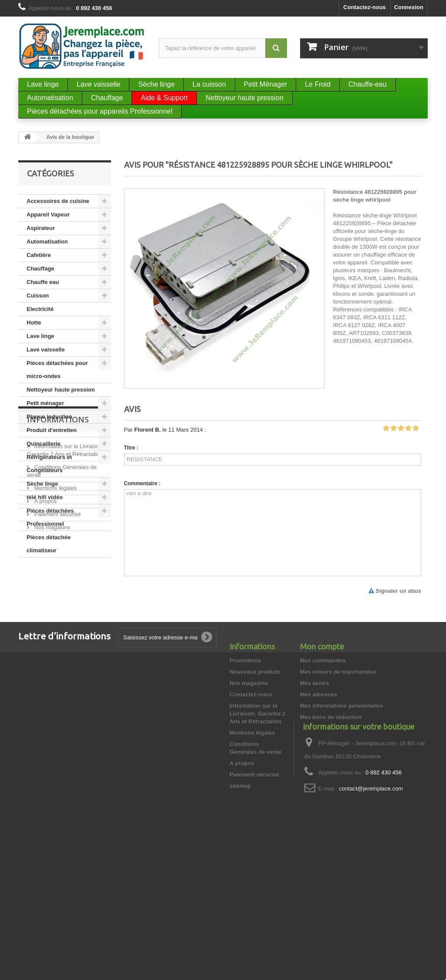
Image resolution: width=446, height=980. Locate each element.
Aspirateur (41, 228)
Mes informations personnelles (342, 813)
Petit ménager (45, 403)
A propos (45, 662)
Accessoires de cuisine (58, 201)
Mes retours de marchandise (338, 779)
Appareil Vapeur (48, 215)
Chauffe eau (43, 282)
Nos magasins (51, 688)
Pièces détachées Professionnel (50, 517)
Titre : (131, 448)
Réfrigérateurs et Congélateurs (49, 464)
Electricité (40, 309)
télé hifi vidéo (45, 497)
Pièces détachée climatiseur (49, 544)
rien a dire (273, 533)
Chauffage (41, 269)
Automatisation (47, 242)
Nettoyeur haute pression (61, 390)
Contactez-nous (365, 7)
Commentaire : (142, 483)
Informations (58, 584)
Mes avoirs (315, 791)
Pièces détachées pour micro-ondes (57, 370)
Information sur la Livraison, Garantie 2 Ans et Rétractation (258, 821)
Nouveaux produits (255, 779)
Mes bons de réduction (331, 825)
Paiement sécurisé (57, 675)
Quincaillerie (44, 444)
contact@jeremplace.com (371, 923)
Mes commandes (323, 768)
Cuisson (38, 296)
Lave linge (41, 336)
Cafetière (39, 255)
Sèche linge (42, 484)
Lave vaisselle (46, 350)
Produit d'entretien (52, 430)
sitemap (240, 894)
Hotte (34, 323)
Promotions (245, 768)
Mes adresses (319, 802)
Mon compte (322, 754)
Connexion (409, 7)
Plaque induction (49, 417)
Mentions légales (55, 649)
